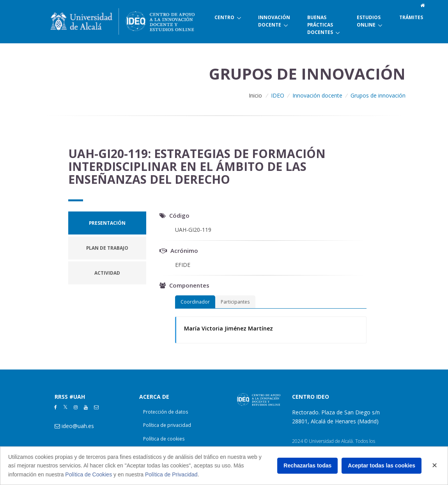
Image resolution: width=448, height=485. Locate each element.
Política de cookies (164, 439)
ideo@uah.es (78, 426)
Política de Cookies (89, 474)
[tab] (107, 223)
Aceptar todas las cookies (382, 465)
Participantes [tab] (235, 302)
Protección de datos (166, 412)
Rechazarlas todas (307, 465)
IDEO (278, 95)
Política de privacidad (167, 425)
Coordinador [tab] (195, 302)
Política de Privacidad (171, 474)
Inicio (255, 95)
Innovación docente (317, 95)
